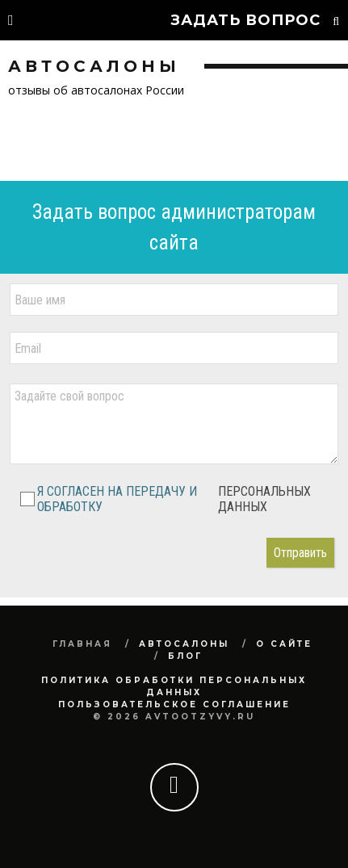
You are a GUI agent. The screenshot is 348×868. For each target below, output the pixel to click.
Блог (185, 656)
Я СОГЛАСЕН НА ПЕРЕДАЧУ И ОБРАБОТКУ (175, 499)
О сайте (284, 644)
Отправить (300, 553)
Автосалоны (184, 644)
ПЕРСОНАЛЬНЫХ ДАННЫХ (264, 499)
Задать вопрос (245, 20)
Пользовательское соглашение (174, 704)
